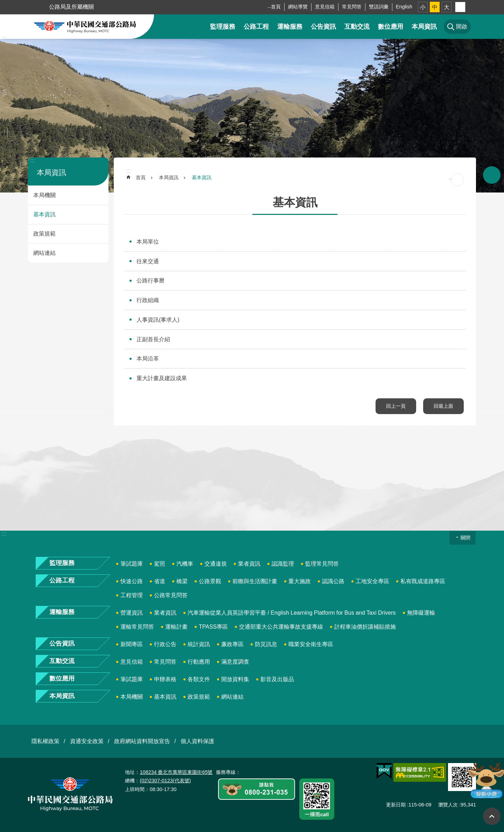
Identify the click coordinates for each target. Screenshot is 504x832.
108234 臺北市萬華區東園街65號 (176, 772)
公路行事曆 (150, 281)
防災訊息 (266, 644)
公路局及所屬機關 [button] (71, 7)
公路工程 (256, 27)
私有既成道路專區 (423, 581)
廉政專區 (232, 644)
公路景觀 (210, 581)
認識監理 (283, 564)
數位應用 (391, 27)
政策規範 (44, 234)
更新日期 (396, 805)
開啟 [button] (492, 175)
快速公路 (132, 581)
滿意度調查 (235, 662)
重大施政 (300, 581)
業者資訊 (249, 564)
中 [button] (435, 7)
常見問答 (352, 7)
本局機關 (44, 195)
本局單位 (148, 242)
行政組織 (148, 300)
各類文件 (199, 679)
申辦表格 (165, 679)
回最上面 (443, 406)
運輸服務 (290, 27)
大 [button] (447, 7)
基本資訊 (44, 214)
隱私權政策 (45, 741)
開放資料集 (235, 679)
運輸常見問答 (137, 627)
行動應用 (199, 662)
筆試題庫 (132, 564)
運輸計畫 (176, 627)
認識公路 (333, 581)
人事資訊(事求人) (158, 320)
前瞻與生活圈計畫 (255, 581)
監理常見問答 (322, 564)
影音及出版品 (277, 679)
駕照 (160, 564)
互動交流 (357, 27)
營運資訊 (132, 613)
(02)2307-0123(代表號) (165, 781)
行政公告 (165, 644)
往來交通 (148, 261)
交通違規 (216, 564)
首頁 (276, 7)
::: (4, 38)
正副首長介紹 (153, 339)
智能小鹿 (486, 780)
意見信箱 (325, 7)
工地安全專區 (372, 581)
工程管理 (132, 595)
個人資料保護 (197, 741)
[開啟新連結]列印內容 (457, 180)
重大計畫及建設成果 (162, 378)
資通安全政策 (87, 741)
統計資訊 (199, 644)
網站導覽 (298, 7)
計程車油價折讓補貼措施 (365, 627)
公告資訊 (323, 27)
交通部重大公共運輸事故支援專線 (281, 627)
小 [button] (423, 7)
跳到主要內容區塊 (4, 4)
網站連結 (44, 253)
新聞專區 (132, 644)
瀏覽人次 (448, 805)
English (404, 7)
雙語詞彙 (379, 7)
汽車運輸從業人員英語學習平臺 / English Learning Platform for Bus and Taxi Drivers (292, 613)
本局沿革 (148, 359)
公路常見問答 (171, 595)
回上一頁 (396, 406)
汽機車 (185, 564)
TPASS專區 (213, 627)
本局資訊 (424, 27)
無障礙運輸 (421, 613)
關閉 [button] (465, 538)
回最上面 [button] (492, 816)
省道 (160, 581)
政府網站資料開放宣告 (142, 741)
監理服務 (223, 27)
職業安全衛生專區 (311, 644)
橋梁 (182, 581)
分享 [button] (460, 7)
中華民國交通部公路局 (85, 27)
